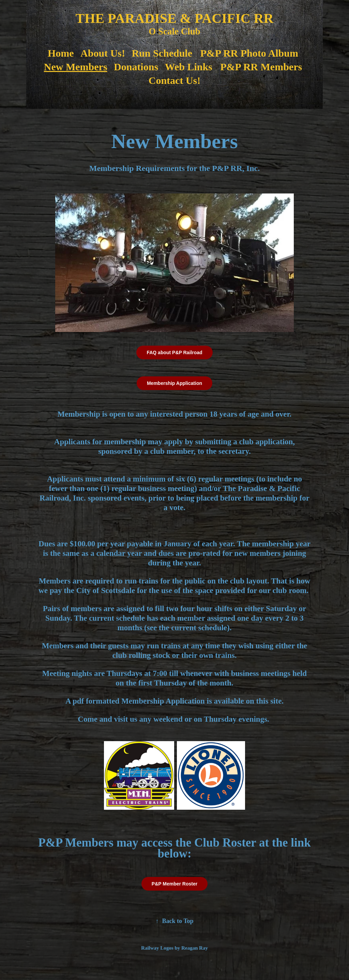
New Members (76, 67)
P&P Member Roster (174, 884)
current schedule (199, 628)
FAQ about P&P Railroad (174, 352)
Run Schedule (162, 53)
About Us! (103, 53)
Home (61, 53)
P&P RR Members (261, 67)
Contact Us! (174, 80)
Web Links (189, 67)
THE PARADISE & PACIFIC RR (175, 18)
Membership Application (174, 383)
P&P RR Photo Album (249, 53)
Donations (136, 67)
